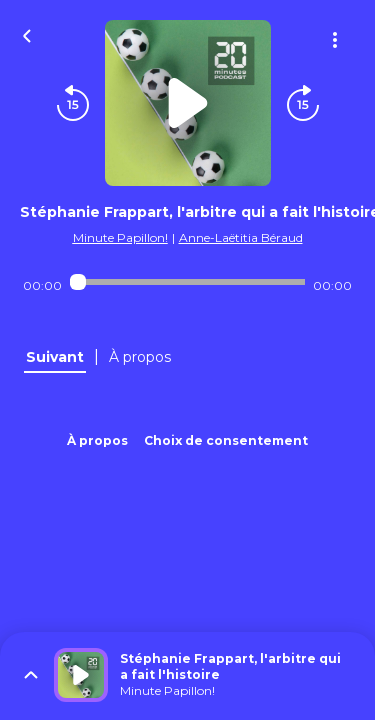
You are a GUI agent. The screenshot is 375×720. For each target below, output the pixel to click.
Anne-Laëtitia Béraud (241, 237)
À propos (97, 440)
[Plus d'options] (335, 40)
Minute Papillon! (120, 237)
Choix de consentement (226, 440)
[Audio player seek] (187, 282)
